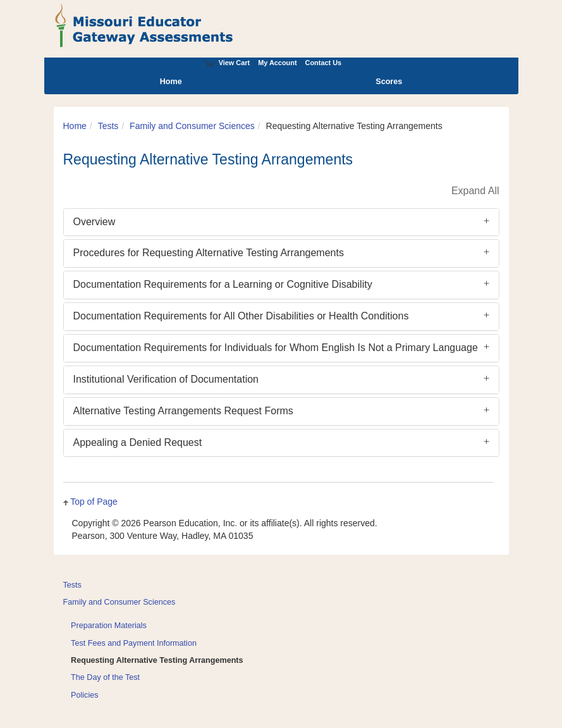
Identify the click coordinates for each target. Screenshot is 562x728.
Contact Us (324, 63)
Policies (84, 695)
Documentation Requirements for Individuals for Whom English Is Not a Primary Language (276, 348)
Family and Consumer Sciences (192, 126)
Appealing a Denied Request (138, 442)
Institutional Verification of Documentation (166, 379)
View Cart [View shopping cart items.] (226, 63)
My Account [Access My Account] (277, 63)
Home (75, 126)
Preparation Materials (109, 626)
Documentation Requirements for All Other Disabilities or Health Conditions (241, 316)
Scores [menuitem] (389, 82)
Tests (108, 126)
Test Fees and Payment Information (134, 643)
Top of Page (94, 502)
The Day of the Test (105, 677)
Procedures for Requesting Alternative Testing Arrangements (209, 253)
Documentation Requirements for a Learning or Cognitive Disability (223, 284)
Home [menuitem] (171, 82)
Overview (95, 222)
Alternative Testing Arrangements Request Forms (183, 411)
